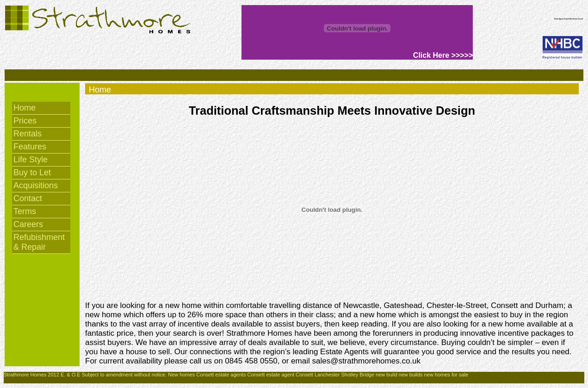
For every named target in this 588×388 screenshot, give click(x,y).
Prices (25, 121)
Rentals (28, 134)
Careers (28, 224)
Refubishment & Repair (39, 242)
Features (30, 147)
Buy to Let (32, 172)
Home (25, 108)
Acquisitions (36, 185)
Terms (25, 211)
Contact (28, 198)
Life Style (31, 160)
